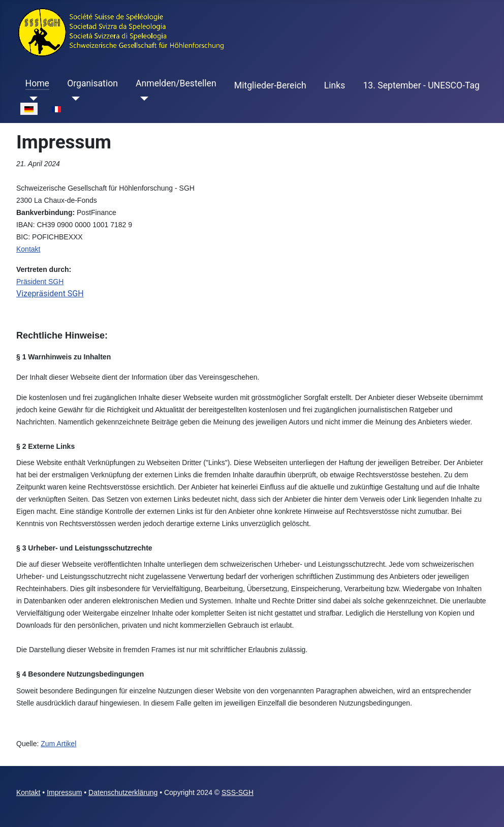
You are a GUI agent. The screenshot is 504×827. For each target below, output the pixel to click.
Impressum (64, 792)
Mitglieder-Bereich (270, 85)
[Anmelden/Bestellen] (142, 99)
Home (37, 83)
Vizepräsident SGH (50, 294)
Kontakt (28, 249)
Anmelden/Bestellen (176, 83)
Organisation (92, 83)
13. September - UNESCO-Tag (421, 85)
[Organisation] (73, 99)
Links (335, 85)
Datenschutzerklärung (123, 792)
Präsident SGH (40, 282)
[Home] (32, 99)
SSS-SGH (238, 792)
